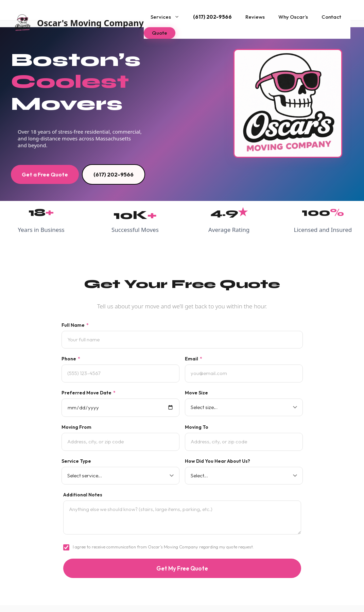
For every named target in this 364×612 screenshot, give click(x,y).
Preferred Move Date (89, 393)
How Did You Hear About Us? (218, 461)
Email (194, 359)
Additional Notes (83, 495)
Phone (71, 359)
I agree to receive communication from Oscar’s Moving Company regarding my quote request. (163, 547)
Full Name (75, 325)
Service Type (76, 461)
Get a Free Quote (45, 174)
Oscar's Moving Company (90, 23)
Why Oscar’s (293, 17)
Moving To (197, 427)
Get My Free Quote (182, 568)
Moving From (76, 427)
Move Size (196, 393)
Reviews (255, 17)
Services (168, 17)
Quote (160, 33)
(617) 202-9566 (212, 17)
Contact (331, 17)
